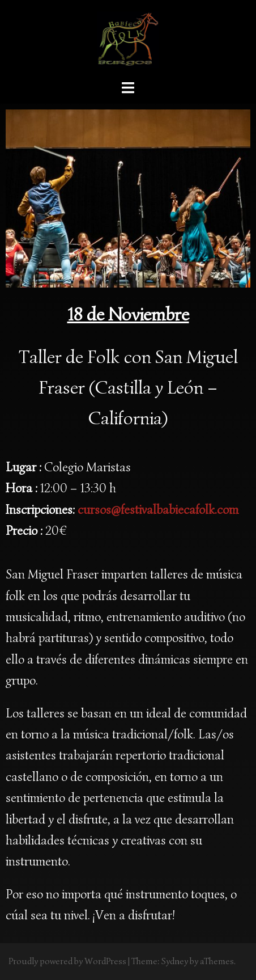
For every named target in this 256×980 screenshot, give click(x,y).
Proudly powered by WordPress (67, 961)
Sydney (175, 961)
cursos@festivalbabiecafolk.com (158, 510)
